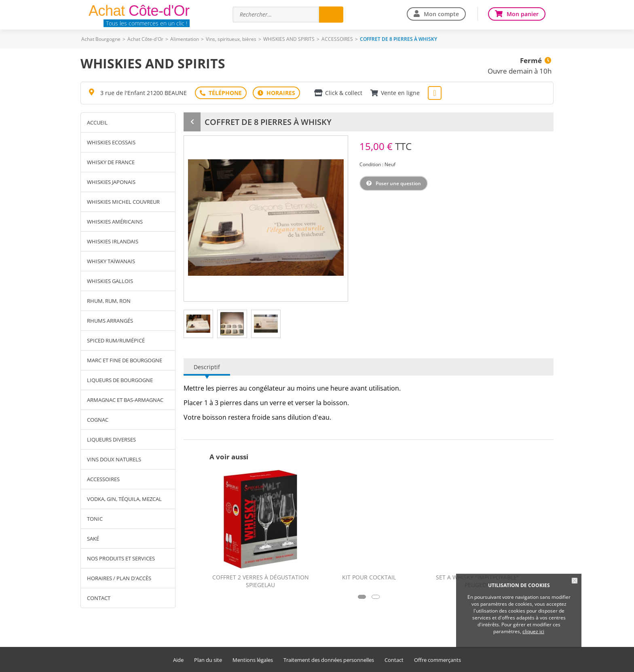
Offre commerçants (437, 660)
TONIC (95, 519)
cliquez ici (533, 631)
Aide (178, 660)
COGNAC (98, 420)
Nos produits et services (121, 558)
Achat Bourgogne (101, 39)
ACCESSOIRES (337, 39)
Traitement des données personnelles (329, 660)
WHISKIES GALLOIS (110, 281)
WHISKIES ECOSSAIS (111, 142)
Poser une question (398, 183)
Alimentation (185, 39)
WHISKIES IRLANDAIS (113, 241)
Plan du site (208, 660)
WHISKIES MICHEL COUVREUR (123, 202)
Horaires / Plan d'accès (119, 578)
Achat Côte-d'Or (145, 39)
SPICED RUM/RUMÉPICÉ (116, 340)
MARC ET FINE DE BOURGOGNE (125, 360)
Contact (99, 598)
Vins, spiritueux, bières (231, 39)
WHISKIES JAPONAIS (111, 182)
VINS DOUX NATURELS (114, 459)
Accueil (97, 123)
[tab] (198, 324)
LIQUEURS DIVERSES (111, 440)
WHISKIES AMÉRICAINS (115, 222)
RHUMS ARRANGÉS (110, 321)
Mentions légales (253, 660)
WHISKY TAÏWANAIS (111, 261)
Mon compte (441, 14)
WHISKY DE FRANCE (111, 162)
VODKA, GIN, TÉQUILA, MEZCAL (124, 499)
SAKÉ (93, 539)
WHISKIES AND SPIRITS (289, 39)
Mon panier (523, 14)
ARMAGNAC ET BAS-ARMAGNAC (125, 400)
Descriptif (207, 367)
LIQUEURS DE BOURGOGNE (120, 380)
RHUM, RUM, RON (109, 301)
